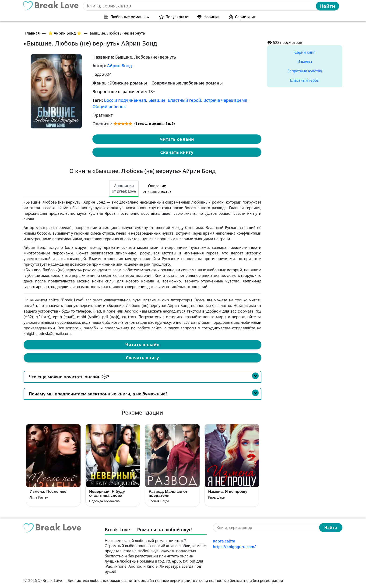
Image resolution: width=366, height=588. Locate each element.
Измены (305, 62)
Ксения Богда (159, 501)
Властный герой (184, 100)
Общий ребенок (109, 106)
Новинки (212, 17)
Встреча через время (225, 100)
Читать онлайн (177, 139)
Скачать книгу (177, 152)
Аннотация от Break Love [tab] (124, 188)
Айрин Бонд (120, 66)
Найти (327, 6)
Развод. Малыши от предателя (168, 493)
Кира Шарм (217, 497)
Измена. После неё (48, 491)
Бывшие (157, 100)
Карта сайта (224, 541)
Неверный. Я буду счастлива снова (107, 493)
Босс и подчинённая (125, 100)
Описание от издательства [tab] (157, 189)
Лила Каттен (39, 497)
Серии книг (245, 17)
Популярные (177, 17)
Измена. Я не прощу (228, 491)
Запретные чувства (305, 71)
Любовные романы (128, 17)
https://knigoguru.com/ (234, 547)
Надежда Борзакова (104, 501)
